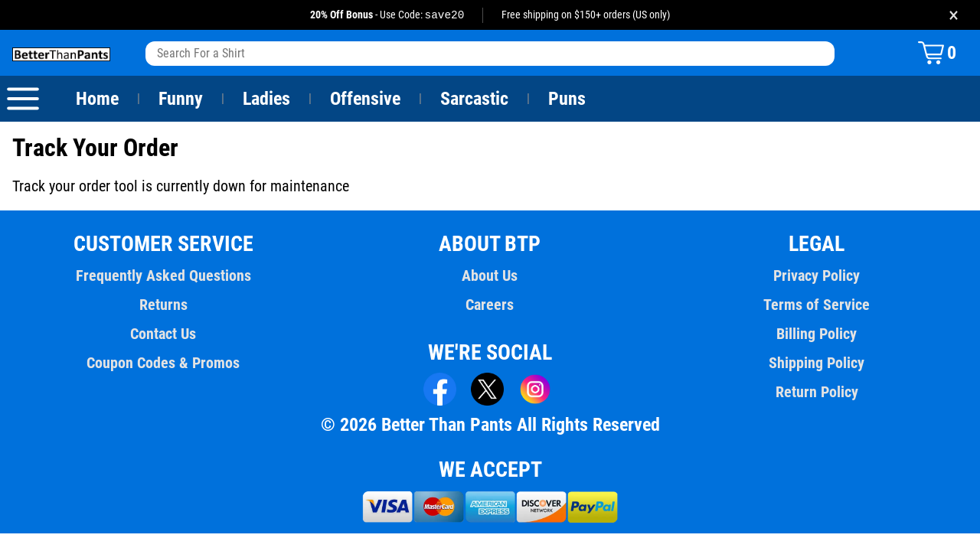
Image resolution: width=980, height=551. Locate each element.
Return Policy (817, 393)
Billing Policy (817, 334)
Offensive (365, 99)
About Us (490, 276)
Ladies (266, 99)
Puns (567, 99)
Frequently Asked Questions (163, 276)
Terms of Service (817, 305)
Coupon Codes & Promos (164, 364)
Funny (180, 99)
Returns (163, 305)
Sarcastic (475, 99)
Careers (490, 305)
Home (97, 99)
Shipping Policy (816, 364)
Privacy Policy (817, 276)
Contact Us (163, 334)
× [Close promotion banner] (954, 15)
